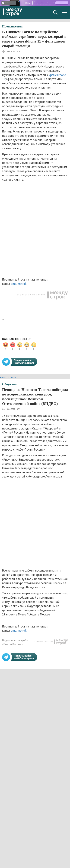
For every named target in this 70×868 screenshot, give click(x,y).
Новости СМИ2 (8, 377)
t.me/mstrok (19, 284)
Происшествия (13, 26)
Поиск (55, 12)
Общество (9, 384)
